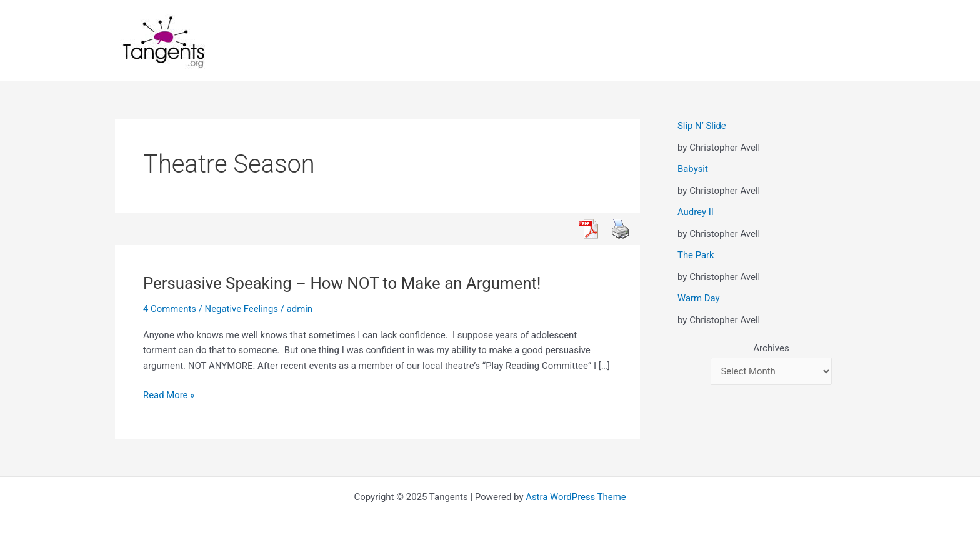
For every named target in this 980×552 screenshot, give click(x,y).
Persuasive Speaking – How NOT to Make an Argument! (344, 283)
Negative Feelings (242, 309)
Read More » (169, 395)
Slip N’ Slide (702, 126)
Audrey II (696, 212)
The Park (696, 255)
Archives (771, 348)
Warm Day (699, 298)
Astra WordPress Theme (576, 497)
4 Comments (170, 309)
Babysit (693, 169)
